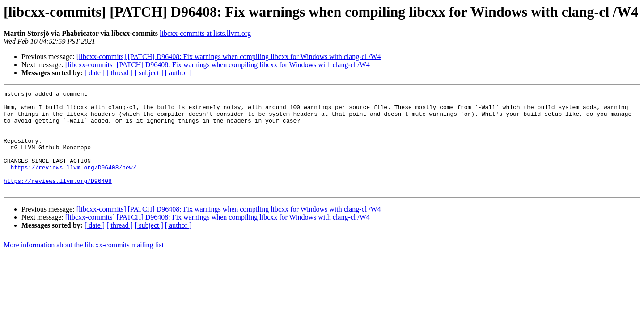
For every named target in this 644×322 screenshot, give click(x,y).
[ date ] (95, 73)
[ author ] (178, 73)
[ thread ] (120, 73)
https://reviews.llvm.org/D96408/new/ (74, 183)
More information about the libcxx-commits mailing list (84, 265)
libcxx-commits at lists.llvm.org (205, 33)
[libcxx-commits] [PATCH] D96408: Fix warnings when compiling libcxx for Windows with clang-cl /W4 (229, 57)
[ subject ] (149, 73)
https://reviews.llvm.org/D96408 (58, 199)
